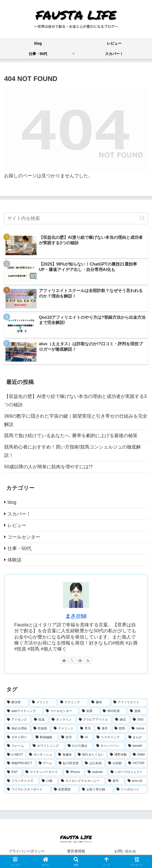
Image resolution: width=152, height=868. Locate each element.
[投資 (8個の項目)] (40, 720)
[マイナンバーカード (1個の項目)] (43, 772)
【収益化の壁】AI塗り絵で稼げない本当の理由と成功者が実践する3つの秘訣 (75, 401)
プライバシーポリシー (27, 851)
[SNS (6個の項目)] (139, 720)
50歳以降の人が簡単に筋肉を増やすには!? (48, 467)
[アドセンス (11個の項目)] (18, 720)
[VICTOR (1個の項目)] (137, 763)
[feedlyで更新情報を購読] (80, 660)
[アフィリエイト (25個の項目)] (129, 702)
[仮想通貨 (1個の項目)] (65, 790)
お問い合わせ (125, 851)
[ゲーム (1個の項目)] (46, 763)
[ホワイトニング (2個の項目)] (47, 746)
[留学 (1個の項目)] (115, 781)
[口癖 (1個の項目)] (49, 781)
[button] (142, 218)
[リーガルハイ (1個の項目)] (131, 790)
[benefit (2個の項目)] (137, 746)
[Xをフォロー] (72, 660)
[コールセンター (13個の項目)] (61, 711)
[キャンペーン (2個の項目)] (109, 746)
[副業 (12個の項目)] (89, 711)
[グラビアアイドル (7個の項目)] (94, 720)
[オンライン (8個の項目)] (62, 720)
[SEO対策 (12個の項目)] (113, 711)
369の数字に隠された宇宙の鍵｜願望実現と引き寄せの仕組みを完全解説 (76, 420)
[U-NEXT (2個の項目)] (15, 755)
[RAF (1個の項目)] (13, 772)
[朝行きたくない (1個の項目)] (91, 755)
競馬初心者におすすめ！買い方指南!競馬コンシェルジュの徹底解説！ (72, 451)
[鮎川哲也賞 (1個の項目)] (69, 763)
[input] (76, 218)
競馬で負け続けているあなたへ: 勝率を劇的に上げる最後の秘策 (71, 436)
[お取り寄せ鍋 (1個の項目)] (96, 790)
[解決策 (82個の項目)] (17, 702)
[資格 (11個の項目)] (137, 711)
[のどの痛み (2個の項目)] (79, 746)
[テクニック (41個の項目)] (73, 702)
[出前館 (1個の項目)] (115, 763)
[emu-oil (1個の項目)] (136, 781)
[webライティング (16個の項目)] (24, 711)
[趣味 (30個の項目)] (99, 702)
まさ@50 (76, 616)
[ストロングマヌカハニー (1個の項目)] (82, 781)
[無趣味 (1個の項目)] (65, 755)
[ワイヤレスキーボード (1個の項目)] (28, 790)
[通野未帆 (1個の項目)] (119, 755)
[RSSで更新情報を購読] (88, 660)
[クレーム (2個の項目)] (17, 746)
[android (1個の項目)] (96, 772)
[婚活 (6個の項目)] (121, 720)
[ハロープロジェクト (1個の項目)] (128, 772)
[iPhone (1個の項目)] (74, 772)
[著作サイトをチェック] (64, 660)
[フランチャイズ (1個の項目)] (22, 781)
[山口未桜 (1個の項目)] (94, 763)
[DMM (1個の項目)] (139, 755)
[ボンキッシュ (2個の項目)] (41, 755)
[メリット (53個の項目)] (43, 702)
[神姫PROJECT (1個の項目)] (20, 763)
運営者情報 (76, 851)
